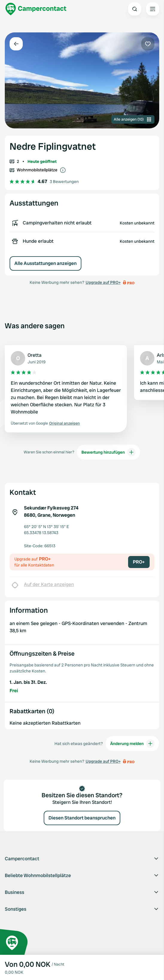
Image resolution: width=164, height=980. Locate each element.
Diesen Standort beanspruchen (82, 818)
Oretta (35, 355)
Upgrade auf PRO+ (103, 282)
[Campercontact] (36, 9)
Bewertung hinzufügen (108, 452)
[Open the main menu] (153, 9)
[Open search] (135, 9)
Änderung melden (132, 744)
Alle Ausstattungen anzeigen (45, 263)
